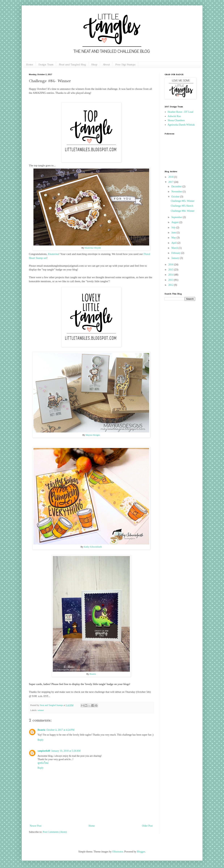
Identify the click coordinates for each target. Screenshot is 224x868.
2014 (171, 275)
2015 (171, 270)
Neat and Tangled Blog (72, 65)
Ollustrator (118, 852)
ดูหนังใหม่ (43, 763)
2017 (171, 182)
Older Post (147, 826)
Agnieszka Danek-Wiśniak (181, 125)
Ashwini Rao (174, 116)
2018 (171, 177)
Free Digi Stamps (125, 65)
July (174, 228)
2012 (171, 285)
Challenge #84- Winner (183, 211)
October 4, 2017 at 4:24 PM (60, 730)
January (176, 258)
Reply (41, 740)
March (175, 248)
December (177, 187)
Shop (94, 65)
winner (41, 710)
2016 (171, 265)
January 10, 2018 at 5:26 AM (66, 751)
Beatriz (93, 674)
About (106, 65)
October (176, 197)
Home (30, 65)
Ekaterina (53, 254)
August (175, 222)
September (177, 217)
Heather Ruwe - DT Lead (180, 112)
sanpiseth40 (44, 751)
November (177, 192)
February (176, 253)
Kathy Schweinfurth (93, 547)
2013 (171, 280)
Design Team (46, 65)
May (174, 238)
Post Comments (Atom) (55, 832)
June (174, 233)
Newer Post (36, 826)
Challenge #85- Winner (183, 201)
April (174, 243)
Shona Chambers (176, 120)
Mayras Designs (93, 435)
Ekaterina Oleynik (93, 248)
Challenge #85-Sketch (182, 206)
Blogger (141, 852)
